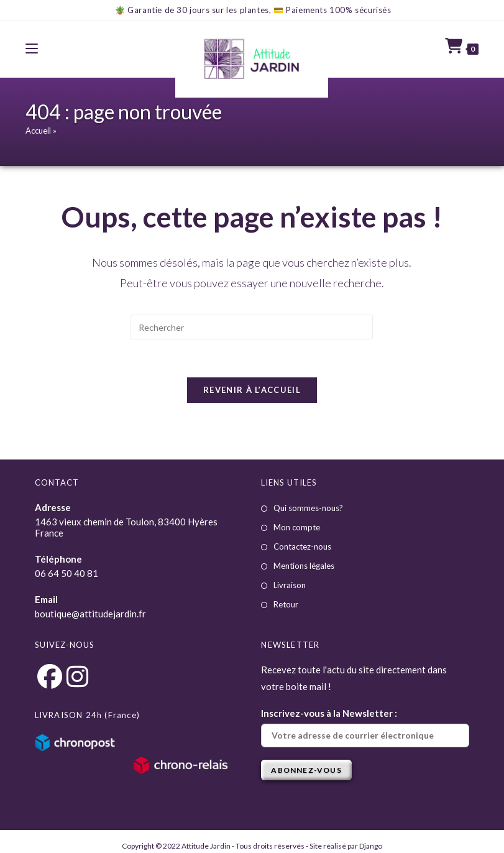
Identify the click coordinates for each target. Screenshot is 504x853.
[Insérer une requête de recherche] (252, 327)
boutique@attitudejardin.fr (90, 614)
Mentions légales (304, 566)
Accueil (38, 131)
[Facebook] (49, 676)
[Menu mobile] (32, 49)
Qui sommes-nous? (308, 508)
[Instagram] (78, 676)
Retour (286, 604)
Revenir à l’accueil (252, 390)
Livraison (290, 585)
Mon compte (297, 527)
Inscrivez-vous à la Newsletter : (365, 727)
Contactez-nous (302, 546)
